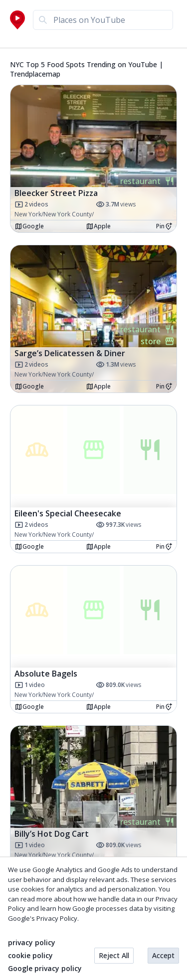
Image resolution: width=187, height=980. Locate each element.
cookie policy (30, 956)
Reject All (114, 955)
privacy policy (32, 943)
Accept (163, 955)
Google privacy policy (45, 969)
